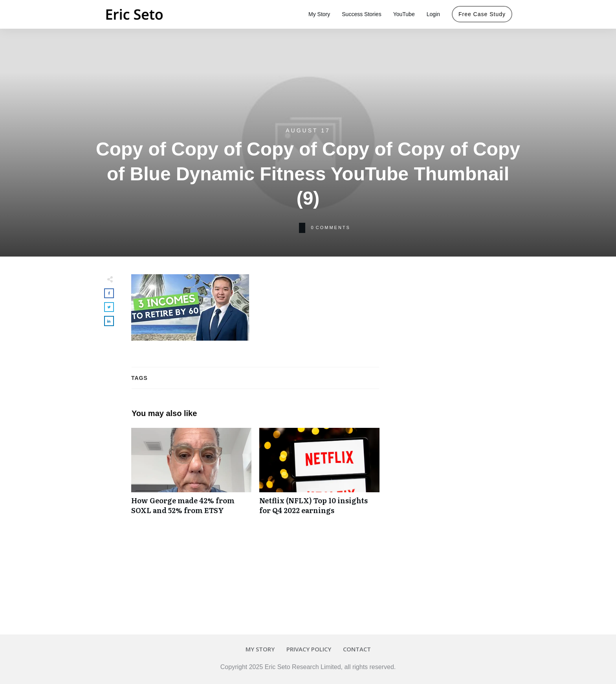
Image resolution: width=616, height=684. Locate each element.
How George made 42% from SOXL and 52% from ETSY (191, 475)
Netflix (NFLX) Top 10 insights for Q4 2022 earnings (319, 475)
